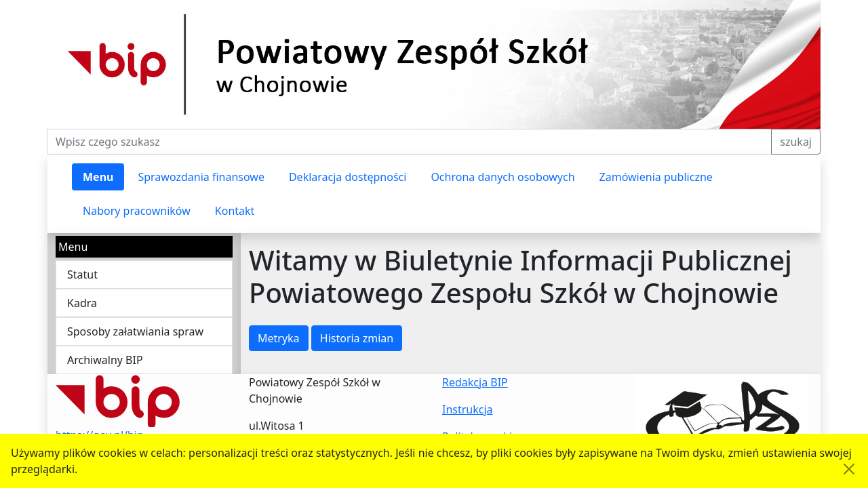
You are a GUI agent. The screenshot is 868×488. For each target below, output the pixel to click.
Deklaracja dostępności (348, 177)
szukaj (796, 142)
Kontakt (235, 211)
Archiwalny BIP (105, 360)
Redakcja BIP (475, 382)
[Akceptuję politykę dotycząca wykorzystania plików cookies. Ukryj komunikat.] (849, 469)
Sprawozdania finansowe (201, 177)
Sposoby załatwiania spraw (135, 331)
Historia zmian (357, 338)
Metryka (279, 338)
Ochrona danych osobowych (502, 177)
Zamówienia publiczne (656, 177)
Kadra (82, 303)
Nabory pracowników (137, 211)
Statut (82, 274)
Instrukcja (468, 409)
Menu (98, 177)
